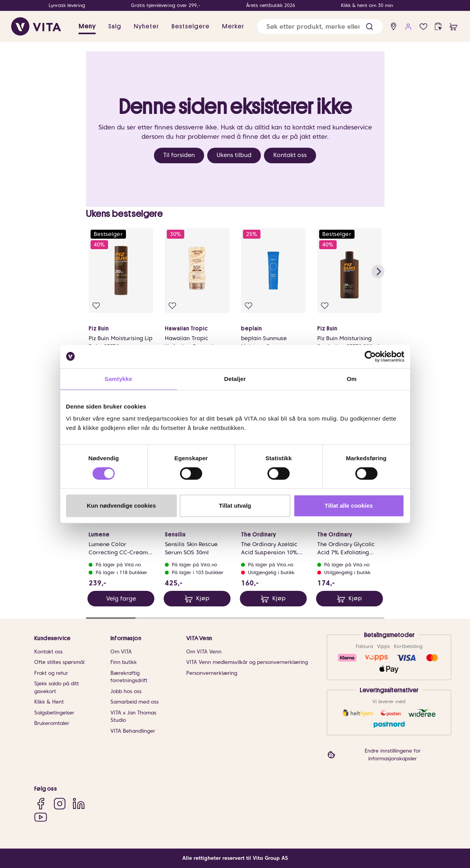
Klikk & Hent (49, 702)
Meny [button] (87, 26)
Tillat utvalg (235, 506)
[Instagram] (60, 804)
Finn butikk (124, 662)
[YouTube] (41, 817)
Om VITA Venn (204, 652)
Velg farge (121, 599)
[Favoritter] (424, 27)
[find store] (394, 27)
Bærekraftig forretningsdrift (129, 677)
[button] (370, 27)
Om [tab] (352, 379)
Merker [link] (233, 26)
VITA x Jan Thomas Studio (133, 717)
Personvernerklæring (212, 673)
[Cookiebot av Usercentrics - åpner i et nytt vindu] (370, 356)
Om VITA (121, 652)
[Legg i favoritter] (96, 306)
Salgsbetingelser (54, 713)
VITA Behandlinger (133, 731)
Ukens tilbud (234, 155)
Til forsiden (179, 155)
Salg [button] (115, 26)
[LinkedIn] (79, 804)
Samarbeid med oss (135, 702)
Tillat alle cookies (349, 506)
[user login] (408, 27)
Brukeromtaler (52, 723)
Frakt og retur (51, 673)
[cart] (453, 27)
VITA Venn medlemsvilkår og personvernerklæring (247, 662)
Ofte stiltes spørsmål (59, 662)
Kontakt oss (290, 155)
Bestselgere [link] (190, 26)
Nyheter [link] (146, 26)
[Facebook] (41, 804)
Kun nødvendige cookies (121, 506)
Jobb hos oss (126, 691)
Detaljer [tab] (235, 379)
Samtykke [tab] (118, 379)
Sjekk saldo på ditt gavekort (57, 687)
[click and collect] (438, 27)
